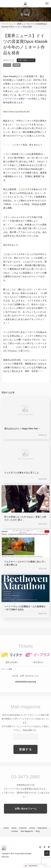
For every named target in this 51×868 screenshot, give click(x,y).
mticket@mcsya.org (26, 688)
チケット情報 (7, 676)
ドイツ (7, 65)
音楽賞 (17, 65)
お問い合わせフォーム (26, 815)
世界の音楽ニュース (26, 60)
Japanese (31, 866)
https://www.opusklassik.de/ (16, 112)
